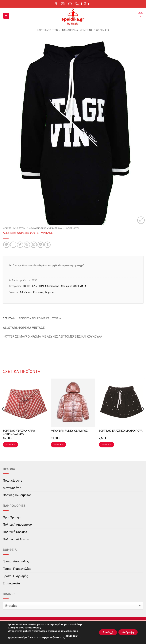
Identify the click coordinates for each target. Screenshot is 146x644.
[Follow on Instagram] (85, 4)
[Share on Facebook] (13, 245)
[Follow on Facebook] (82, 4)
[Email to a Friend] (34, 245)
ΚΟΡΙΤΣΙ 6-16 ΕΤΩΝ (47, 30)
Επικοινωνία (11, 583)
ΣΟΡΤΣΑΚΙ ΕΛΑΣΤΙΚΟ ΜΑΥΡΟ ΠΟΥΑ (121, 431)
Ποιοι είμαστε (13, 481)
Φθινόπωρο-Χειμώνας (32, 292)
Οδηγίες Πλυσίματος (17, 495)
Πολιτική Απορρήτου (17, 525)
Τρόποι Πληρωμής (15, 576)
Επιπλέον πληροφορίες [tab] (34, 318)
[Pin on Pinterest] (41, 245)
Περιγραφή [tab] (10, 318)
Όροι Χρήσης (12, 517)
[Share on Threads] (27, 245)
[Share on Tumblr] (47, 245)
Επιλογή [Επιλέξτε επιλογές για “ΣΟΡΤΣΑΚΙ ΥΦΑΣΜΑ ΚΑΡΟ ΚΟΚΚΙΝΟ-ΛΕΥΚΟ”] (10, 444)
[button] (6, 16)
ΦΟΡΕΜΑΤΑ (102, 30)
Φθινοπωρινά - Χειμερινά (77, 30)
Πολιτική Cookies (15, 532)
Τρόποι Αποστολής (16, 561)
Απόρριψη (125, 633)
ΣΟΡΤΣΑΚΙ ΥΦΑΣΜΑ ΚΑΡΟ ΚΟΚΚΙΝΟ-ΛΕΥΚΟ (19, 433)
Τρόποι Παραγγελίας (17, 569)
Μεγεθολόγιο (12, 488)
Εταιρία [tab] (56, 318)
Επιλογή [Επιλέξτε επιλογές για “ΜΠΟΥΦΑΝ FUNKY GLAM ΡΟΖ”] (58, 444)
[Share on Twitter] (20, 245)
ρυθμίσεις (71, 637)
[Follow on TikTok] (89, 4)
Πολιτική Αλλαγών (16, 539)
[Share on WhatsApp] (6, 245)
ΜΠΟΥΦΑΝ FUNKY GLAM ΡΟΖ (69, 431)
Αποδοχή (100, 633)
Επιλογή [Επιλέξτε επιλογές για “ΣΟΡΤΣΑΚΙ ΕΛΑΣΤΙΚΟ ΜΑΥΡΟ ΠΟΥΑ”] (106, 444)
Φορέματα (51, 292)
